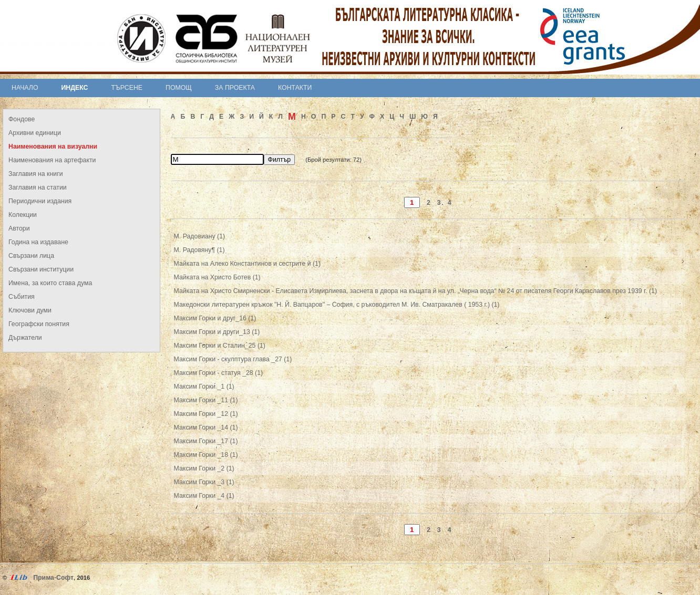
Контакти (295, 88)
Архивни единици (35, 133)
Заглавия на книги (36, 174)
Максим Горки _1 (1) (204, 387)
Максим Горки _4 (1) (204, 496)
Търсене (127, 88)
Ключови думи (30, 310)
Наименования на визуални (53, 147)
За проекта (235, 88)
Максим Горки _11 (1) (206, 400)
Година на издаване (38, 242)
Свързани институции (41, 269)
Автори (19, 228)
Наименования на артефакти (52, 160)
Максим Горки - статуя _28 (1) (219, 373)
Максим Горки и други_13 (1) (217, 332)
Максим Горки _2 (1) (204, 468)
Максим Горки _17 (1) (206, 441)
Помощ (179, 88)
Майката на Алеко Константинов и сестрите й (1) (247, 264)
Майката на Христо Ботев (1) (217, 277)
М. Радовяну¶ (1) (199, 250)
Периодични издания (40, 201)
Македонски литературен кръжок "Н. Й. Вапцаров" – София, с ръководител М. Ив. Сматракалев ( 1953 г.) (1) (337, 305)
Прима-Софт (53, 578)
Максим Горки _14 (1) (206, 427)
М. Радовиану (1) (199, 236)
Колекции (23, 215)
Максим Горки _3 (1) (204, 482)
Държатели (25, 338)
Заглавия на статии (38, 187)
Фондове (22, 119)
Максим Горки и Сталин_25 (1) (220, 346)
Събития (22, 297)
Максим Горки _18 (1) (206, 455)
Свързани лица (31, 256)
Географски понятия (39, 324)
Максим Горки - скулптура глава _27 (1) (233, 359)
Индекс (75, 88)
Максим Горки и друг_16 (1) (215, 318)
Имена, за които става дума (50, 283)
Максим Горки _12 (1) (206, 414)
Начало (25, 88)
